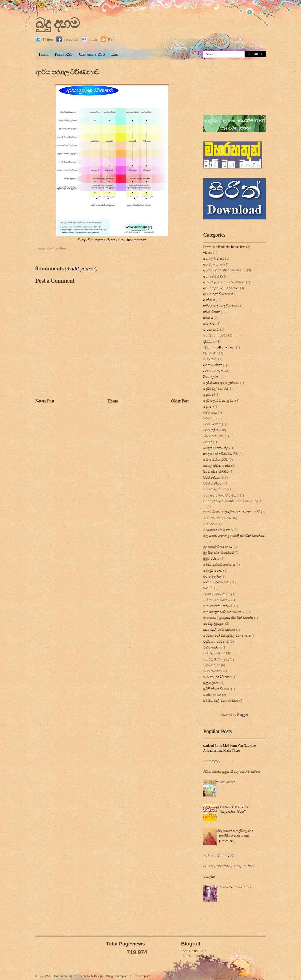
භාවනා (208, 588)
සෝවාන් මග (212, 695)
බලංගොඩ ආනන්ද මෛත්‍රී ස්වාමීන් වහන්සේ (234, 536)
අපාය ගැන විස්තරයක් (218, 294)
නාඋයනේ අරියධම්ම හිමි (220, 454)
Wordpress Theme (75, 976)
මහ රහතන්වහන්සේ (218, 606)
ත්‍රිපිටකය (209, 341)
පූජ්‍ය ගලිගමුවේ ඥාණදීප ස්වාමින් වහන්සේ (232, 501)
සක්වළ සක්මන (214, 653)
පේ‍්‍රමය (210, 524)
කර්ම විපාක (212, 312)
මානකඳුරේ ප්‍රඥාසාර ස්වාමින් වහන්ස (228, 618)
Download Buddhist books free (224, 247)
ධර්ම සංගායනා (214, 436)
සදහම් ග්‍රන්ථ (212, 665)
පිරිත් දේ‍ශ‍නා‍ (212, 477)
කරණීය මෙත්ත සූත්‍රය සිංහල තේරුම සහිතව (230, 772)
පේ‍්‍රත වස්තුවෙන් (217, 518)
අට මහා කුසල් (213, 264)
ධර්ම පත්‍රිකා (57, 249)
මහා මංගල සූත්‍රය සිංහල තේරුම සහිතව (227, 866)
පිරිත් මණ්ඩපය (213, 483)
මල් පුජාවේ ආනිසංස (217, 600)
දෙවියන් (209, 394)
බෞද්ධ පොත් (213, 570)
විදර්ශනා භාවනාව (216, 641)
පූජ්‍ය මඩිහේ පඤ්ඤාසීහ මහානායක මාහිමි (232, 512)
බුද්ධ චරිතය (211, 558)
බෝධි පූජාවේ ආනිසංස (219, 565)
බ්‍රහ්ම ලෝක (212, 576)
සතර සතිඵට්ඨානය (216, 659)
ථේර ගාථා (210, 359)
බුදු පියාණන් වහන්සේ (218, 553)
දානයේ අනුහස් (214, 371)
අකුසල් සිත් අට (214, 258)
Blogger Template (117, 976)
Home (44, 54)
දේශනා (208, 406)
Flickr (89, 39)
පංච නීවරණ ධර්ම (216, 460)
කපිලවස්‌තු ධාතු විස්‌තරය (220, 306)
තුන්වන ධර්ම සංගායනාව (233, 887)
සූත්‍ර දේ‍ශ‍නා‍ (211, 683)
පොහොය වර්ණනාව (218, 530)
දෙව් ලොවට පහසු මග (219, 401)
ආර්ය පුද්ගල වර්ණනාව (67, 72)
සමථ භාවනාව (213, 671)
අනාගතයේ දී (212, 276)
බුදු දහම (57, 23)
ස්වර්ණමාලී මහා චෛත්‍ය (221, 701)
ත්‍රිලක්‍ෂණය (211, 353)
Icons (57, 976)
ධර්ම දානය (211, 418)
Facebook (67, 39)
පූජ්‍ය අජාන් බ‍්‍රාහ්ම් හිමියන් (221, 495)
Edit (115, 54)
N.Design (97, 976)
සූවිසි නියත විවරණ (217, 689)
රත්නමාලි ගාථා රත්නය (219, 630)
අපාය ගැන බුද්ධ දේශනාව (221, 288)
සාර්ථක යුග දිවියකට (217, 677)
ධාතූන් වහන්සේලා (216, 448)
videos (208, 253)
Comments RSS (92, 54)
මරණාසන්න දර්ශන (217, 594)
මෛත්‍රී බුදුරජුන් (214, 624)
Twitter (44, 39)
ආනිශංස (209, 300)
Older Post (180, 401)
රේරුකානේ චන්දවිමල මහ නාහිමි (227, 636)
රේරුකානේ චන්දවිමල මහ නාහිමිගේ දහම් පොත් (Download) (234, 836)
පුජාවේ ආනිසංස (215, 489)
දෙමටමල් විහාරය (216, 389)
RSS (107, 39)
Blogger (242, 715)
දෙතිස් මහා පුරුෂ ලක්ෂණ (221, 383)
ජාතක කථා (211, 329)
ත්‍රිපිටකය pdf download (219, 347)
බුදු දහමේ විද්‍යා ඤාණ (218, 547)
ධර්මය (208, 442)
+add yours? (81, 269)
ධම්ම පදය (210, 412)
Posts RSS (64, 54)
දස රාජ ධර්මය (225, 782)
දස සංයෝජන (213, 365)
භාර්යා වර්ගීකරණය (217, 582)
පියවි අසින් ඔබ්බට (216, 472)
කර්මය (208, 318)
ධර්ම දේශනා (212, 424)
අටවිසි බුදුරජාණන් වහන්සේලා (225, 270)
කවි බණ (209, 324)
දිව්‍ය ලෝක (211, 377)
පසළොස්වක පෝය (217, 466)
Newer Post (45, 401)
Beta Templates (142, 976)
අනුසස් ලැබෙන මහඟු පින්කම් (224, 282)
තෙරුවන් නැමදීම (215, 335)
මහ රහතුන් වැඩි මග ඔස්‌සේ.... (224, 612)
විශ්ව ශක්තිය (212, 647)
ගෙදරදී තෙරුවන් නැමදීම (218, 855)
